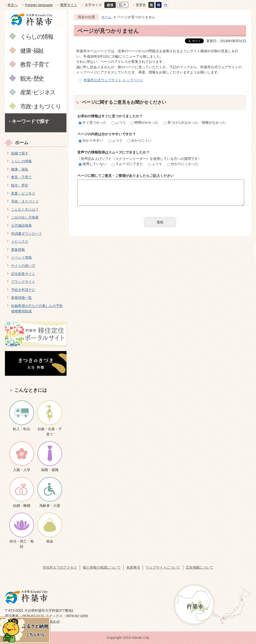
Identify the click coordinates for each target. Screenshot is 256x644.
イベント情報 (21, 257)
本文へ (13, 5)
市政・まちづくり (25, 201)
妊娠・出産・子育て (50, 432)
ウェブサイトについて (163, 567)
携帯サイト (69, 5)
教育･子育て (35, 64)
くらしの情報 (37, 37)
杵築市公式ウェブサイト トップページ (113, 80)
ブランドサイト (23, 282)
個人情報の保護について (102, 567)
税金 (50, 541)
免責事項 (133, 567)
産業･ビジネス (38, 92)
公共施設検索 (21, 225)
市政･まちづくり (40, 106)
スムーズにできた (127, 164)
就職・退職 (50, 470)
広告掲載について (200, 567)
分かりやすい (91, 140)
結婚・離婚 (22, 506)
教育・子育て (21, 177)
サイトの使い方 (23, 266)
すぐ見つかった (93, 122)
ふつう (119, 122)
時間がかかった (144, 122)
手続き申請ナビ (23, 290)
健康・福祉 (20, 169)
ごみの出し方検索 (25, 217)
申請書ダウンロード (27, 234)
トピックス (20, 241)
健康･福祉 (32, 51)
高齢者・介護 (50, 506)
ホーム (22, 143)
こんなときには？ (25, 209)
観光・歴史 (20, 185)
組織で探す (20, 153)
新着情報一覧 (21, 298)
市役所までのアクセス (60, 567)
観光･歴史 (32, 78)
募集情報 (18, 250)
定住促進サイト (23, 274)
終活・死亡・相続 (22, 544)
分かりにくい (139, 140)
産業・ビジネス (23, 193)
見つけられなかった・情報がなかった (195, 122)
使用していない (93, 164)
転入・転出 (22, 429)
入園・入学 (22, 470)
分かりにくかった (183, 164)
